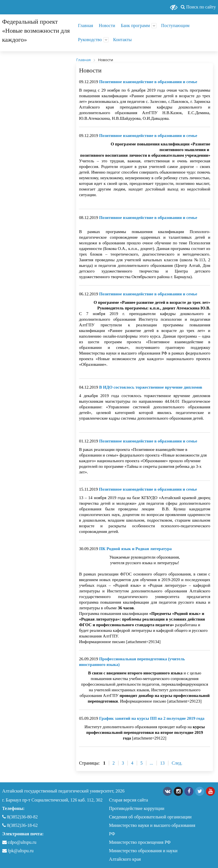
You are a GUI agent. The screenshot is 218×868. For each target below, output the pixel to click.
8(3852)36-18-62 (20, 825)
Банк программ (135, 26)
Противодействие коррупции (137, 808)
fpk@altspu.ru (18, 851)
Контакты (122, 40)
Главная (85, 26)
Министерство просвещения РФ (140, 842)
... (151, 763)
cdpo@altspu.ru (22, 842)
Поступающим (175, 26)
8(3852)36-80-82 (20, 817)
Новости (107, 26)
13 (162, 763)
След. (177, 763)
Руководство (90, 40)
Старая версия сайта (129, 800)
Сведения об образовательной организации (150, 817)
